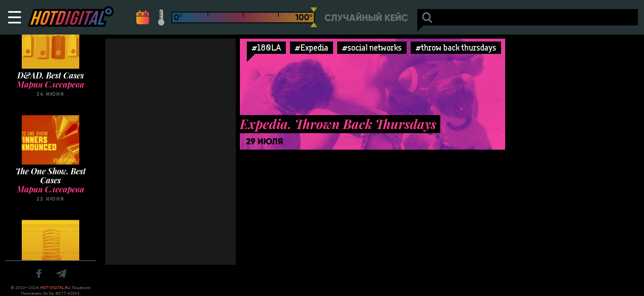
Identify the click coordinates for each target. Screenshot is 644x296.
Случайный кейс (366, 18)
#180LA (266, 47)
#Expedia (312, 47)
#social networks (372, 47)
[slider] (314, 17)
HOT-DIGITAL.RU (55, 288)
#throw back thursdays (456, 47)
